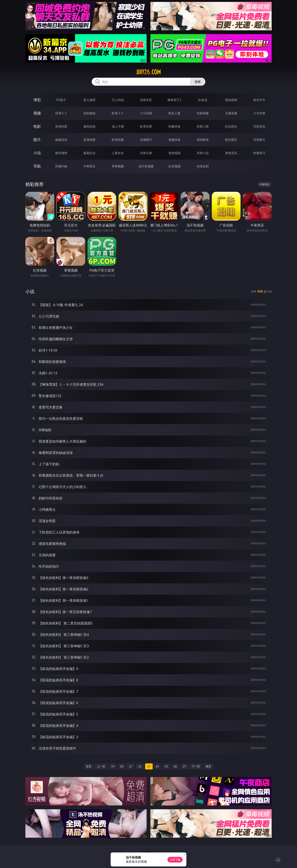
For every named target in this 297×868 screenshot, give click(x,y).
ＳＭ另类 (259, 113)
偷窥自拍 (61, 140)
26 (175, 766)
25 (166, 766)
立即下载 (175, 860)
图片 (37, 140)
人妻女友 (118, 153)
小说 (37, 153)
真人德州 (89, 100)
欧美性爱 (146, 126)
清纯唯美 (203, 140)
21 (131, 766)
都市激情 (61, 153)
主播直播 (231, 113)
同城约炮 (61, 166)
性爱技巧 (259, 153)
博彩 (37, 100)
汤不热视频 (146, 166)
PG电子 (61, 100)
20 (122, 766)
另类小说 (203, 153)
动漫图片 (146, 140)
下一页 (196, 766)
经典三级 (203, 126)
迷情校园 (174, 153)
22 (140, 766)
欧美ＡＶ (118, 113)
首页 (89, 766)
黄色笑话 (231, 153)
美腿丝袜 (174, 140)
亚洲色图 (89, 140)
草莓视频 (118, 166)
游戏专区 (146, 100)
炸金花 (203, 100)
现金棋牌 (231, 100)
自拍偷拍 (89, 113)
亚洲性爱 (61, 126)
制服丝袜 (174, 126)
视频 (37, 113)
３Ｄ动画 (146, 113)
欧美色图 (118, 140)
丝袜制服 (203, 113)
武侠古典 (146, 153)
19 (113, 766)
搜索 (198, 82)
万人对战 (118, 100)
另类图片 (259, 140)
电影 (37, 126)
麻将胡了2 (174, 100)
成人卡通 (118, 126)
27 (184, 766)
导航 (37, 166)
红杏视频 (174, 166)
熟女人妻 (174, 113)
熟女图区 (231, 140)
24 (157, 766)
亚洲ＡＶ (61, 113)
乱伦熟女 (231, 126)
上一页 (101, 766)
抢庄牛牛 (259, 100)
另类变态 (259, 126)
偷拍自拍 (89, 126)
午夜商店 (89, 166)
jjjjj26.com (149, 72)
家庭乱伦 (89, 153)
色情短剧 (203, 166)
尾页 (208, 766)
